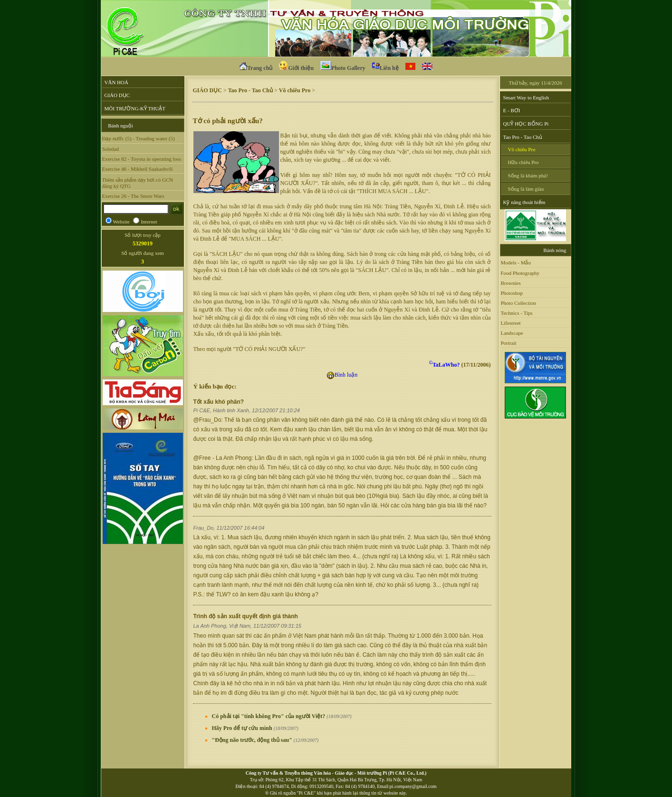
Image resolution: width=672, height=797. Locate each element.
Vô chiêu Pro (295, 90)
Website (121, 222)
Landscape (512, 333)
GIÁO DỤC (117, 95)
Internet (149, 222)
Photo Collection (518, 303)
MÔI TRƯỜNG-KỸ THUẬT (135, 108)
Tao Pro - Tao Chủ (250, 90)
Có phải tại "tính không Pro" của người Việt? (282, 716)
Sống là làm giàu (526, 189)
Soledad (110, 149)
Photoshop (512, 293)
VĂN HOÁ (116, 82)
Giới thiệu (296, 67)
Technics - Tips (517, 313)
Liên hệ (385, 67)
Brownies (511, 283)
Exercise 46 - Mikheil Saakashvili (138, 169)
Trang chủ (256, 67)
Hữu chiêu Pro (523, 162)
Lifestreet (511, 323)
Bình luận (342, 375)
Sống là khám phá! (528, 175)
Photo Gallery (343, 67)
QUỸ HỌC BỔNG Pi (526, 124)
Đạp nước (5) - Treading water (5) (139, 138)
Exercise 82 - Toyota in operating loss (142, 159)
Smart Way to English (526, 97)
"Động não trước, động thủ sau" (265, 740)
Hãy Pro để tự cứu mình (255, 728)
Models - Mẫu (516, 262)
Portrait (509, 343)
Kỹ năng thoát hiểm (524, 202)
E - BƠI (512, 110)
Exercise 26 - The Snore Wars (133, 196)
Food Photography (520, 273)
